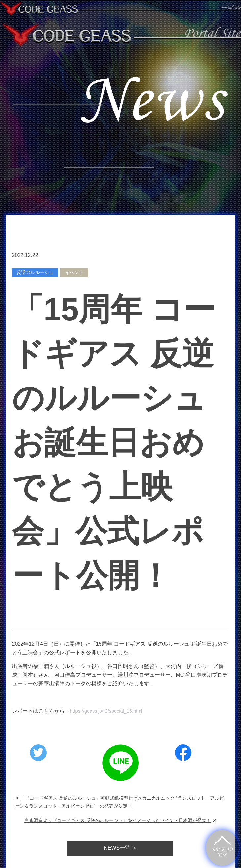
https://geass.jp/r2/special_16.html (110, 711)
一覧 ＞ (120, 848)
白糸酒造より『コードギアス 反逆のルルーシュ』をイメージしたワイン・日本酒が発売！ (118, 821)
